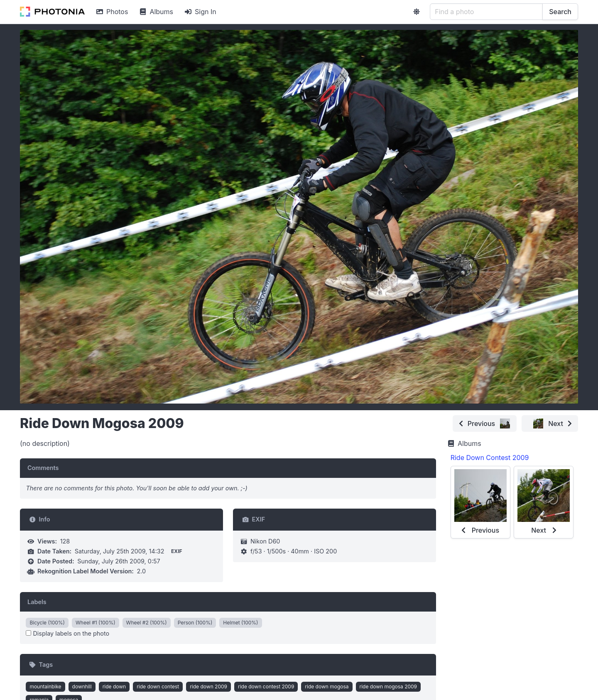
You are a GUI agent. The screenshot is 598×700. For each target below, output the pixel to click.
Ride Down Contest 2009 (490, 458)
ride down (114, 687)
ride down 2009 (208, 687)
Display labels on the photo (67, 633)
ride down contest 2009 (266, 687)
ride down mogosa (327, 687)
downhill (82, 687)
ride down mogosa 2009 (388, 687)
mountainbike (45, 687)
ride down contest (158, 687)
